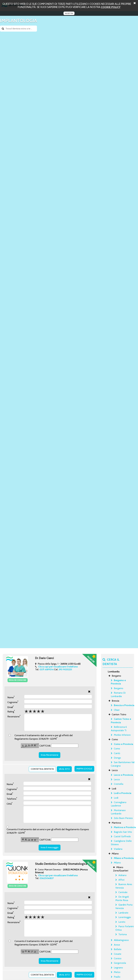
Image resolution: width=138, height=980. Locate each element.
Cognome (13, 701)
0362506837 (47, 880)
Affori (121, 880)
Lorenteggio (125, 917)
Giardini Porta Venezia (124, 906)
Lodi (116, 798)
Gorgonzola (120, 963)
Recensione (14, 716)
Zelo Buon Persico (123, 818)
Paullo (117, 977)
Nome (11, 697)
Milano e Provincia (124, 858)
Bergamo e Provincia (118, 682)
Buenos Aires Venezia (124, 886)
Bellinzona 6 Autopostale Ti (119, 729)
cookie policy (111, 7)
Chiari (117, 710)
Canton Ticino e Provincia (121, 721)
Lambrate (123, 913)
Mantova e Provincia (125, 827)
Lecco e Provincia (123, 775)
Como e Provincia (123, 744)
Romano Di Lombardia (118, 694)
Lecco (117, 779)
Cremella (119, 784)
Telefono (12, 798)
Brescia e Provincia (124, 705)
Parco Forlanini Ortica (125, 928)
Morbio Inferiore (122, 735)
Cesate (118, 954)
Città (10, 803)
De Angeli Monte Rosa (122, 898)
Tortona (123, 934)
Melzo (117, 972)
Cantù (117, 753)
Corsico (118, 958)
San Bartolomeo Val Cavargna (123, 764)
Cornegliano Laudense (119, 804)
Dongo (117, 758)
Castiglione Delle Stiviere (121, 843)
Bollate (118, 949)
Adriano (122, 875)
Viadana (118, 849)
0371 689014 (47, 669)
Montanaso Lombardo (118, 812)
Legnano (118, 968)
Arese (117, 945)
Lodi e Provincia (123, 793)
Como (117, 749)
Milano (117, 863)
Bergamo (119, 688)
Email (11, 706)
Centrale (123, 892)
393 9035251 (65, 669)
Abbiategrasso (121, 940)
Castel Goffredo (122, 836)
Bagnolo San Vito (123, 832)
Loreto (122, 922)
